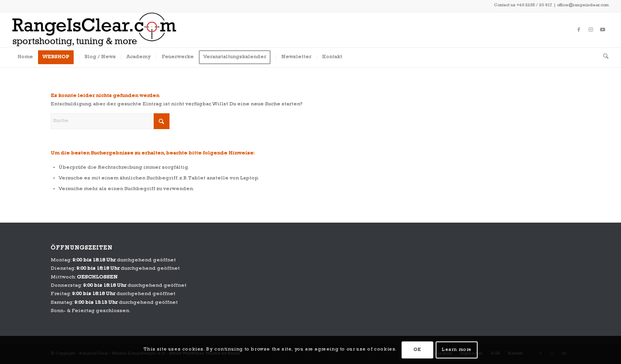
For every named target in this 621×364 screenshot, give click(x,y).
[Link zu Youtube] (603, 30)
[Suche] (603, 57)
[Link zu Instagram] (591, 30)
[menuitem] (25, 57)
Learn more (457, 350)
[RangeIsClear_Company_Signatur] (94, 30)
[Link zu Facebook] (579, 30)
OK (417, 350)
